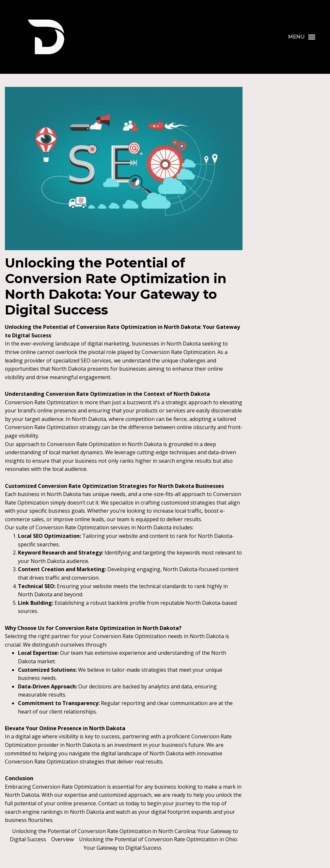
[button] (302, 37)
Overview (63, 839)
